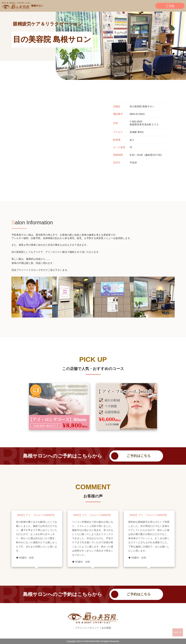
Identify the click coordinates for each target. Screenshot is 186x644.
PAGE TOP (178, 632)
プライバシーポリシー (87, 628)
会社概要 (106, 628)
